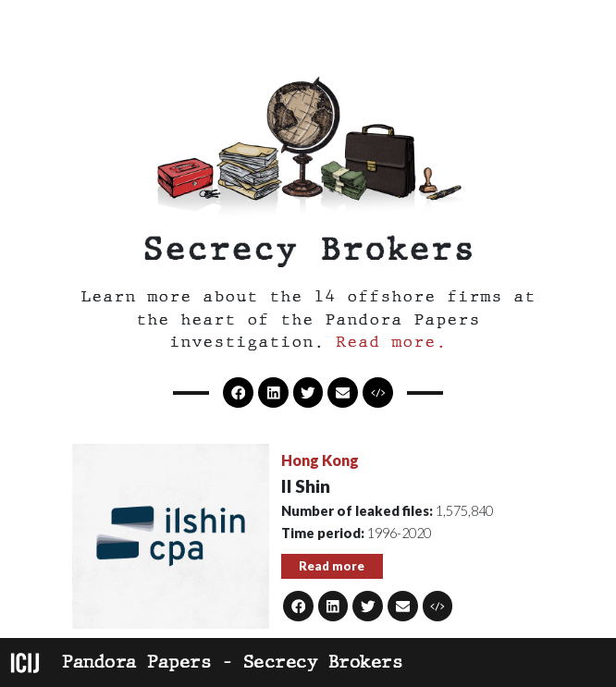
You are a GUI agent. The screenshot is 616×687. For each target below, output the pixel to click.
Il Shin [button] (306, 486)
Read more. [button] (391, 342)
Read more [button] (332, 566)
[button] (378, 393)
